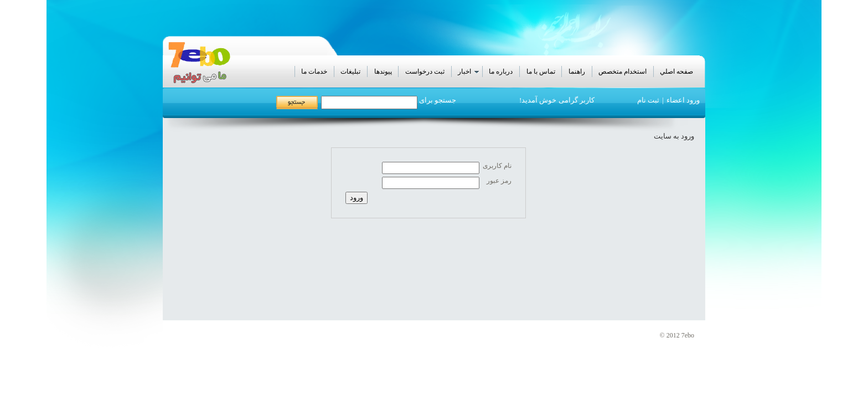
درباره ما (501, 71)
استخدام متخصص (622, 71)
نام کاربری (497, 166)
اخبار (469, 72)
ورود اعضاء (683, 100)
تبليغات (350, 71)
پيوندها (383, 71)
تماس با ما (541, 71)
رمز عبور (499, 181)
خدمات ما (314, 71)
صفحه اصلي (676, 71)
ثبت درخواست (425, 71)
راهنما (577, 71)
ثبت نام (648, 100)
